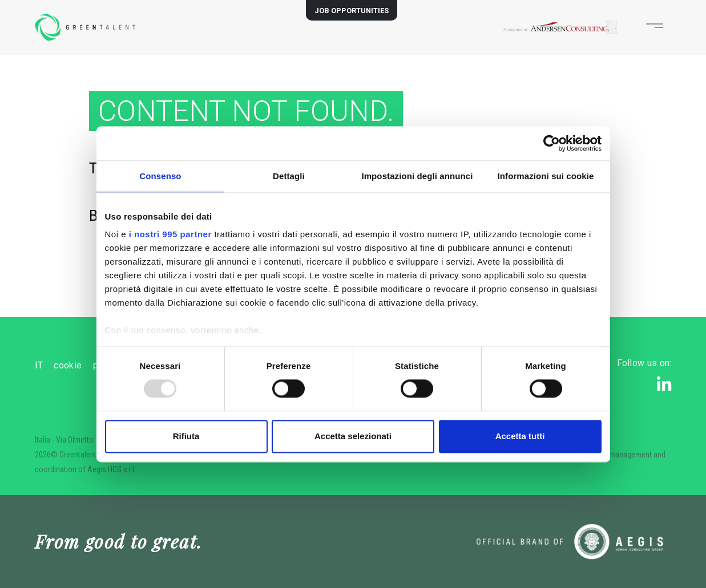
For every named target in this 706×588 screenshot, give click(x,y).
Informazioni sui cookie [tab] (546, 176)
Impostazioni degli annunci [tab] (417, 176)
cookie (93, 365)
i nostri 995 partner (170, 234)
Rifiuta (186, 436)
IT (39, 365)
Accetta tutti (520, 436)
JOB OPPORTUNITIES (352, 11)
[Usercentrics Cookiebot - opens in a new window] (552, 143)
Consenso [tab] (160, 176)
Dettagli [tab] (289, 176)
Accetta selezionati (353, 436)
